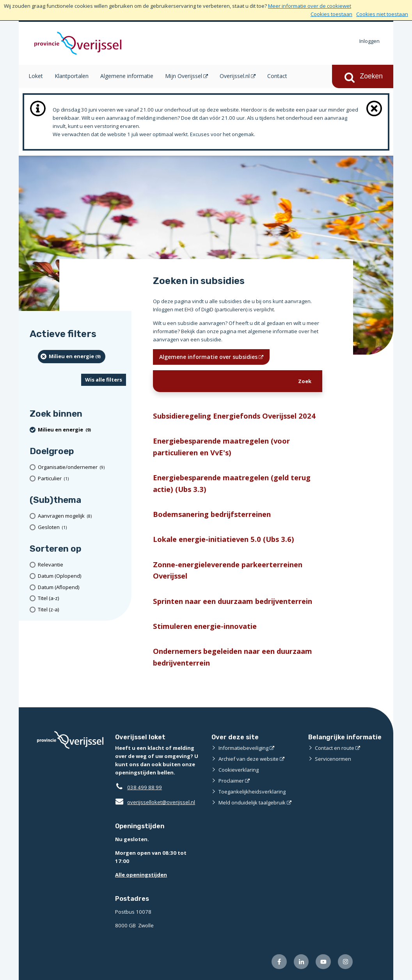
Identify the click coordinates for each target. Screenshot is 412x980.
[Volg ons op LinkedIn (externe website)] (301, 962)
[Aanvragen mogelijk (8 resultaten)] (82, 516)
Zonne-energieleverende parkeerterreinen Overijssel (228, 570)
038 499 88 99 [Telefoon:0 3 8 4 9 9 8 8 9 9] (145, 787)
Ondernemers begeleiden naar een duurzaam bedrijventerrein (233, 657)
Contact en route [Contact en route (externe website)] (335, 748)
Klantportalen (72, 76)
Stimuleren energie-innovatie (205, 626)
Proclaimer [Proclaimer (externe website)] (231, 781)
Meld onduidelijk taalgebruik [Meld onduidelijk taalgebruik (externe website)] (252, 802)
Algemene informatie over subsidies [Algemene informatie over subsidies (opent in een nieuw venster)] (208, 357)
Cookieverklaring (239, 770)
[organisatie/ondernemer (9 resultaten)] (82, 467)
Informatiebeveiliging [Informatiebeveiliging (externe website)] (243, 748)
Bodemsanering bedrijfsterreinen (212, 514)
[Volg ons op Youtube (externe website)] (323, 962)
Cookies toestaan (331, 14)
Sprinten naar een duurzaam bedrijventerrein (233, 601)
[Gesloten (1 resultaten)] (82, 527)
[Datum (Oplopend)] (82, 576)
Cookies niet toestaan (382, 14)
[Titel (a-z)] (82, 598)
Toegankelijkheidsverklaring (252, 792)
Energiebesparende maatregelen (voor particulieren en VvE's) (221, 446)
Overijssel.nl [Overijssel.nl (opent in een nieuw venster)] (235, 76)
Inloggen (369, 41)
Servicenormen (333, 759)
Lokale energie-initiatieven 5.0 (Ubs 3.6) (224, 539)
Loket (36, 76)
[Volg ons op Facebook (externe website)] (279, 962)
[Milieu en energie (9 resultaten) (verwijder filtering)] (72, 357)
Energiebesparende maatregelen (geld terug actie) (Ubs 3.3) (232, 483)
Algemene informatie (127, 76)
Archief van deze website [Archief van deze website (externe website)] (249, 759)
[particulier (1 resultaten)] (82, 478)
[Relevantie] (82, 565)
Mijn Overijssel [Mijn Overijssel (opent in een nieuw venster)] (184, 76)
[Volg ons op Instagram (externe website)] (345, 962)
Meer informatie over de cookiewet (310, 6)
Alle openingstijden (141, 875)
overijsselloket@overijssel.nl (155, 802)
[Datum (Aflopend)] (82, 587)
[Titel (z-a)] (82, 610)
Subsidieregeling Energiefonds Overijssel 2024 (234, 416)
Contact (277, 76)
